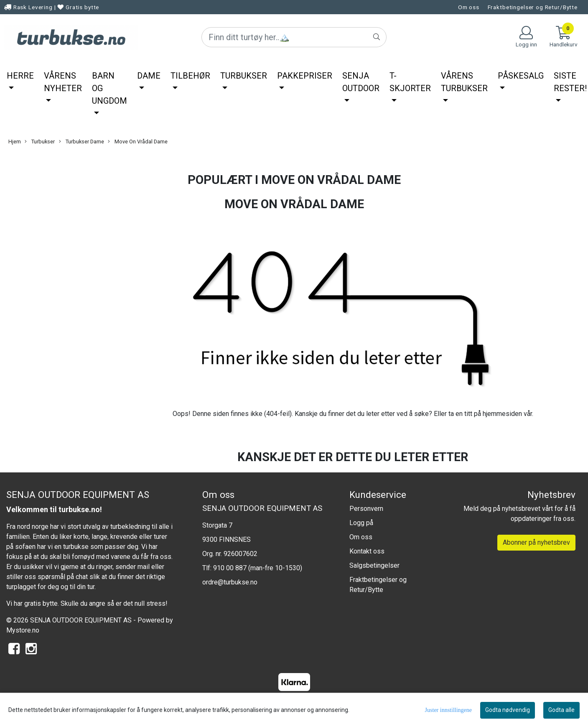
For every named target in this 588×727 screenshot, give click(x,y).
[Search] (294, 37)
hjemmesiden (502, 414)
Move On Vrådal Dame (138, 142)
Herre (20, 76)
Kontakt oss (367, 551)
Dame (149, 76)
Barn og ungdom (109, 88)
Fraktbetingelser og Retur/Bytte (533, 7)
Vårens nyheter (63, 82)
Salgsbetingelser (374, 565)
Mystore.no (23, 630)
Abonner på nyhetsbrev (536, 542)
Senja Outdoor (361, 82)
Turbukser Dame (81, 142)
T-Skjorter (410, 82)
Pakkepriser (305, 76)
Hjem (15, 142)
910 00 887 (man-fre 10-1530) (258, 568)
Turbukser (244, 76)
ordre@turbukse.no (230, 582)
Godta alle (561, 710)
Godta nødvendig (508, 710)
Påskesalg (521, 76)
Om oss (469, 7)
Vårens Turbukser (464, 82)
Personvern (366, 509)
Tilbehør (190, 76)
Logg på (361, 523)
